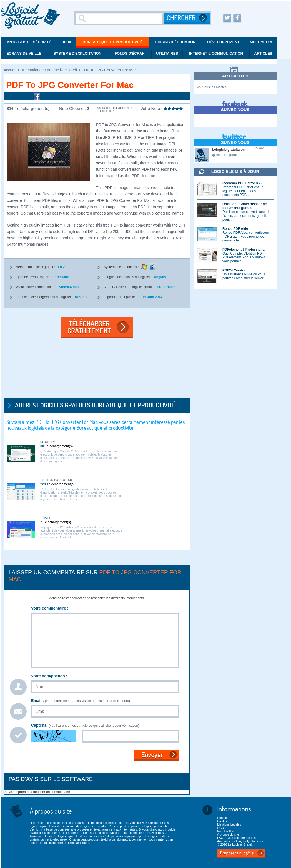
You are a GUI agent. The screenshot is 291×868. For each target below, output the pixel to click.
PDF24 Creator (234, 270)
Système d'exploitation (77, 53)
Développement (223, 42)
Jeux (67, 42)
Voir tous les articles (212, 87)
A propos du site (228, 834)
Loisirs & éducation (176, 42)
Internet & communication (216, 53)
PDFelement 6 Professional (244, 250)
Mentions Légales (229, 824)
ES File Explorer (56, 480)
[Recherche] (120, 18)
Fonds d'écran (130, 53)
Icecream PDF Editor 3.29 (242, 183)
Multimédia (261, 42)
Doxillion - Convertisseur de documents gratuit (244, 206)
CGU (220, 828)
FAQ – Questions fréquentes (236, 838)
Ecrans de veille (24, 53)
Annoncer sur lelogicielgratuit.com (240, 841)
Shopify (48, 442)
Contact (222, 818)
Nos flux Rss (226, 831)
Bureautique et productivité (113, 42)
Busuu (46, 518)
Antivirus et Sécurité (29, 42)
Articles (263, 53)
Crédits (222, 821)
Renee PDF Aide (235, 229)
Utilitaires (167, 53)
